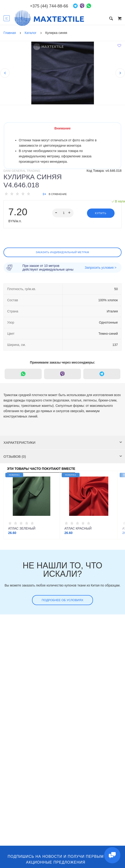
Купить (101, 213)
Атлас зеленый (22, 528)
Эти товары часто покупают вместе (41, 469)
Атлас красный (78, 528)
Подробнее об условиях (63, 600)
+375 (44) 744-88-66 (49, 6)
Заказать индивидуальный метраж (62, 252)
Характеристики (63, 442)
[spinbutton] (63, 213)
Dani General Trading (22, 171)
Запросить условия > (101, 268)
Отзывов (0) (63, 456)
